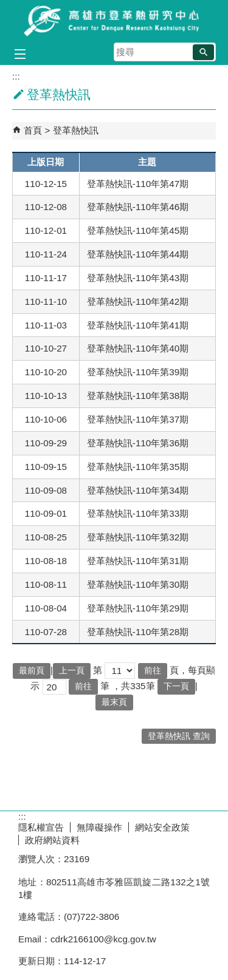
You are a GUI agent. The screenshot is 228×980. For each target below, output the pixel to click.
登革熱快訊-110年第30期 (138, 584)
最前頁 (32, 671)
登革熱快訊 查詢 (179, 736)
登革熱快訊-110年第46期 (138, 207)
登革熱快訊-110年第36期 (138, 443)
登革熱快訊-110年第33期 (138, 513)
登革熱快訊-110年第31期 (138, 561)
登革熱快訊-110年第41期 (138, 325)
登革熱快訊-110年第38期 (138, 396)
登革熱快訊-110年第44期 (138, 254)
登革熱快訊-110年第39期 (138, 372)
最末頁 (114, 702)
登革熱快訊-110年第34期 (138, 490)
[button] (203, 52)
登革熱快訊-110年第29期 (138, 608)
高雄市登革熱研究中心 (114, 20)
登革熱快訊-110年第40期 (138, 348)
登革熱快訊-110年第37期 (138, 419)
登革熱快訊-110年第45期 (138, 230)
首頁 (33, 130)
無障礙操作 (99, 827)
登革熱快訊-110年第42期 (138, 301)
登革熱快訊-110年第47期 (138, 184)
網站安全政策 (162, 827)
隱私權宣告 (41, 827)
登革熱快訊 (76, 130)
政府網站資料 (52, 840)
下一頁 (176, 686)
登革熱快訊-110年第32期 (138, 537)
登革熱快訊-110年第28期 (138, 632)
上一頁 (72, 671)
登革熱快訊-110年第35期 (138, 467)
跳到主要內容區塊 (6, 6)
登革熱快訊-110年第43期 (138, 278)
